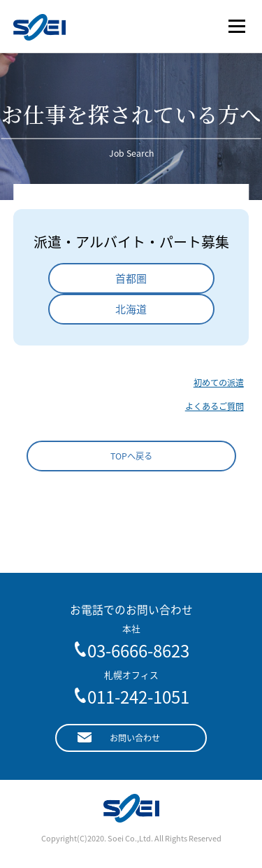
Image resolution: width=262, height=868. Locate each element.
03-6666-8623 (138, 650)
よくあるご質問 (214, 406)
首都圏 (131, 278)
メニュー (236, 26)
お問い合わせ (135, 738)
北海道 (131, 309)
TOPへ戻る (131, 456)
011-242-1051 (138, 697)
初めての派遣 (219, 383)
